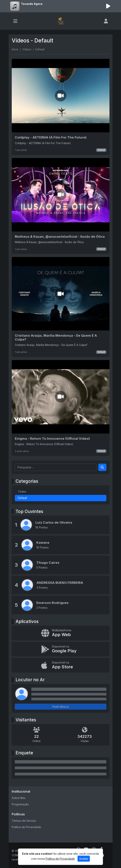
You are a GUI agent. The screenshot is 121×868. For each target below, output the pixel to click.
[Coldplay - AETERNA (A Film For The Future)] (61, 107)
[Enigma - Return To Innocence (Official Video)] (61, 408)
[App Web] (61, 633)
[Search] (102, 467)
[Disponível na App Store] (61, 665)
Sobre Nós (19, 798)
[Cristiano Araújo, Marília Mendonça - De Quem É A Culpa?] (61, 307)
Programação (20, 804)
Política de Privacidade (26, 827)
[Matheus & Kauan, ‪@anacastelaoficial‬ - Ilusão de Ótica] (61, 206)
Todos (22, 491)
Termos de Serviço (24, 821)
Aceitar (84, 859)
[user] (106, 21)
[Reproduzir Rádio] (108, 6)
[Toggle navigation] (15, 21)
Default (101, 150)
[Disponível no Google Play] (61, 649)
